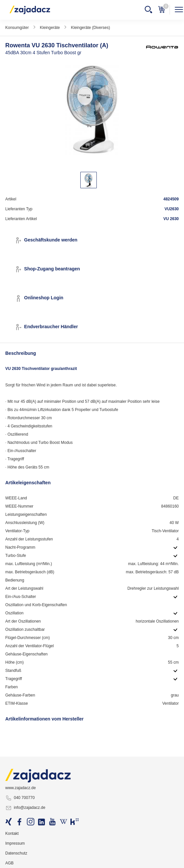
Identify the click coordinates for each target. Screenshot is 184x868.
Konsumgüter (17, 28)
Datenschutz (16, 853)
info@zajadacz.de (25, 808)
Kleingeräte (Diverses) (90, 28)
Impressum (15, 843)
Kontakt (12, 834)
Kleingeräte (50, 28)
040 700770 (20, 798)
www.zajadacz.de (21, 788)
